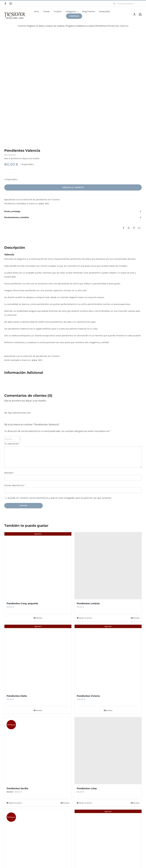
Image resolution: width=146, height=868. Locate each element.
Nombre (9, 473)
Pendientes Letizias (88, 603)
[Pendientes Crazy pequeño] (38, 566)
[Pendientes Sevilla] (38, 751)
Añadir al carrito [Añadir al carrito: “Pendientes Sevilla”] (15, 803)
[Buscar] (114, 4)
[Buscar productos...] (127, 4)
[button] (73, 211)
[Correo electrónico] (139, 228)
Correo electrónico (15, 485)
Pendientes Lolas (87, 788)
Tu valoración (12, 444)
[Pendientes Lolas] (108, 751)
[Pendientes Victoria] (108, 658)
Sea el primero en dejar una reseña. (22, 158)
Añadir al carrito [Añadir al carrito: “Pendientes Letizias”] (85, 618)
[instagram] (11, 4)
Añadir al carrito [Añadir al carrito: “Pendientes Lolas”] (85, 803)
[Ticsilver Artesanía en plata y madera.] (15, 13)
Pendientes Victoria (88, 696)
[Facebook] (124, 228)
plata (41, 204)
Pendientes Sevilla (17, 788)
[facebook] (5, 4)
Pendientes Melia (17, 696)
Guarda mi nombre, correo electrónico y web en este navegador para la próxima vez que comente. (60, 498)
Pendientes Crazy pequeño (22, 603)
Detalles (39, 618)
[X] (129, 228)
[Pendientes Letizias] (108, 566)
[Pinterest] (134, 228)
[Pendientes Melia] (38, 658)
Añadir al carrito (73, 187)
